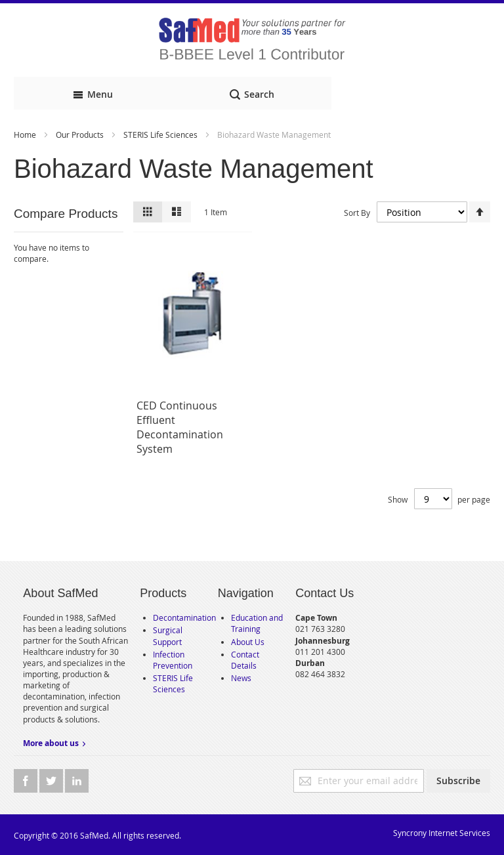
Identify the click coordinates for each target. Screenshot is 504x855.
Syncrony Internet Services (442, 833)
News (241, 678)
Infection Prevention (173, 660)
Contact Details (245, 660)
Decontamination (184, 617)
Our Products (81, 135)
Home (26, 135)
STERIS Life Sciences (161, 135)
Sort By (357, 213)
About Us (248, 642)
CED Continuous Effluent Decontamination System (180, 427)
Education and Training (257, 623)
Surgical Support (168, 636)
